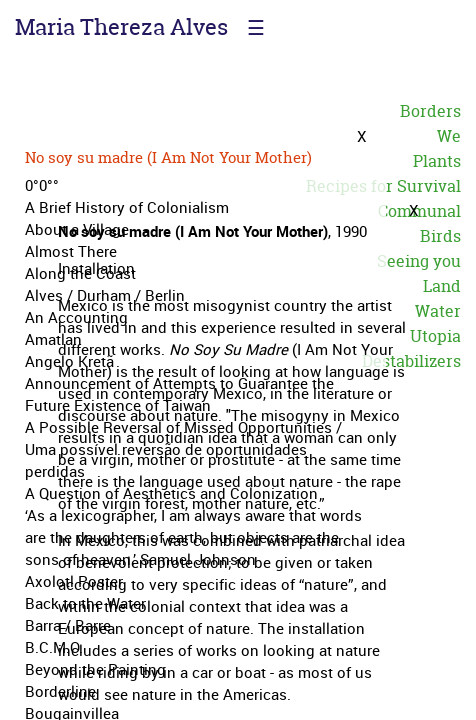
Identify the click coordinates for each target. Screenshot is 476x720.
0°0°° (42, 185)
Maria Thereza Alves (121, 27)
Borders (430, 111)
